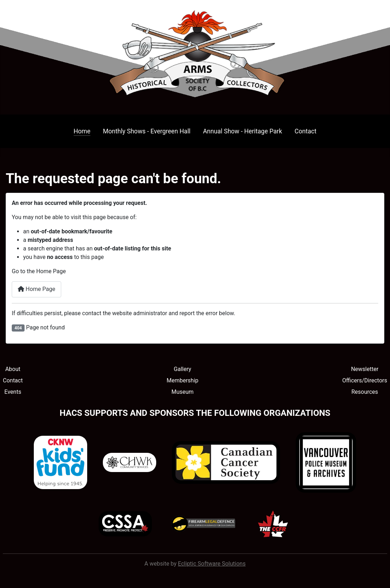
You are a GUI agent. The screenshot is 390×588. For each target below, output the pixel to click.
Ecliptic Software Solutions (212, 564)
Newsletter (365, 369)
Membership (182, 380)
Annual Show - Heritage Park (242, 131)
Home (82, 131)
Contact (306, 131)
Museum (183, 392)
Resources (365, 392)
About (13, 369)
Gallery (182, 369)
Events (13, 392)
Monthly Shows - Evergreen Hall (147, 131)
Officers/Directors (365, 380)
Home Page (36, 289)
